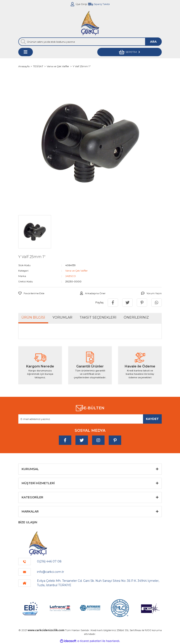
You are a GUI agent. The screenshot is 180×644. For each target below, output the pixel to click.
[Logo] (90, 23)
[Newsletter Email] (90, 419)
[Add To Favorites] (31, 293)
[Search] (90, 42)
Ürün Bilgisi (33, 317)
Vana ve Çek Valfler (76, 271)
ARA (153, 42)
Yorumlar (62, 317)
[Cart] (130, 52)
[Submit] (152, 419)
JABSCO (71, 276)
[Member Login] (73, 4)
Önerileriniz (136, 317)
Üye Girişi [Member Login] (81, 4)
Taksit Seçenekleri (98, 317)
